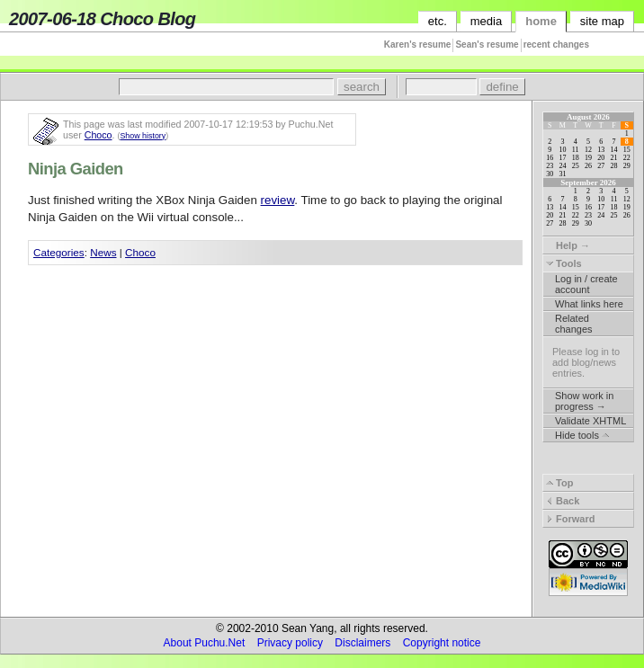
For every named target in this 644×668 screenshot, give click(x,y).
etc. (438, 21)
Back (563, 501)
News (103, 252)
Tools (564, 263)
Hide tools (582, 435)
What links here (589, 304)
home (541, 21)
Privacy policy (290, 643)
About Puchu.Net (205, 643)
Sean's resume (487, 45)
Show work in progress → (584, 401)
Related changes (574, 324)
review (278, 200)
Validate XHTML (590, 421)
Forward (570, 519)
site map (602, 21)
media (486, 21)
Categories (59, 252)
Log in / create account (586, 284)
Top (559, 483)
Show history (143, 136)
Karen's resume (418, 45)
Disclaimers (362, 643)
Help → (568, 245)
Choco (98, 135)
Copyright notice (442, 643)
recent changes (556, 45)
